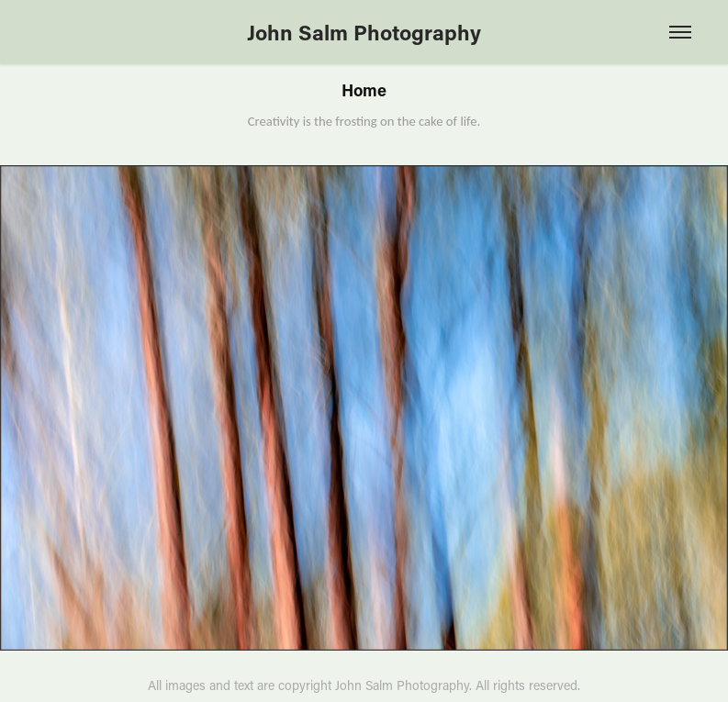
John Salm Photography (364, 32)
